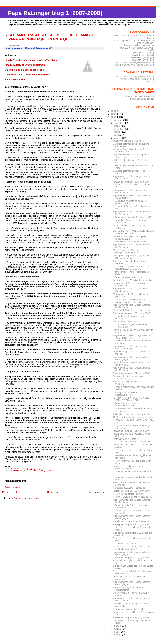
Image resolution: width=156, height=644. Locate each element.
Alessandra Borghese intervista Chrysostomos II (128, 589)
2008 (114, 114)
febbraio (118, 635)
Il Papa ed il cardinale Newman (128, 494)
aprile (117, 629)
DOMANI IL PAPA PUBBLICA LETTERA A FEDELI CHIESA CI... (133, 232)
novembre (119, 123)
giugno (117, 138)
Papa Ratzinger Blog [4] (142, 55)
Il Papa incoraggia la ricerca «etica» (130, 277)
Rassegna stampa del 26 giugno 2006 (132, 431)
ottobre (117, 126)
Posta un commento (14, 487)
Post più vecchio (96, 492)
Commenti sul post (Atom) (27, 498)
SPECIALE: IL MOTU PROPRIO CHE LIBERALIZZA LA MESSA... (131, 268)
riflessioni (51, 471)
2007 (114, 117)
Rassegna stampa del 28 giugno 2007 (132, 313)
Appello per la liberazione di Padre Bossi (133, 521)
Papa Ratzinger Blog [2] (142, 60)
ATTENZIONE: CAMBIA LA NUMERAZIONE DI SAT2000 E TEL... (133, 440)
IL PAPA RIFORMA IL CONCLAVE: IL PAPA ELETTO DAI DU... (131, 399)
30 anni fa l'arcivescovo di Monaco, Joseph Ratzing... (130, 377)
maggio (118, 626)
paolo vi (36, 471)
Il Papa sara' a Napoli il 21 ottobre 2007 (132, 217)
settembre (119, 129)
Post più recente (10, 492)
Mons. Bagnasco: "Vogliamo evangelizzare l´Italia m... (127, 251)
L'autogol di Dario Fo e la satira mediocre (133, 310)
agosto (117, 132)
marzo (117, 632)
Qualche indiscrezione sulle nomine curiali (133, 417)
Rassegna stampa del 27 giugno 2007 (132, 373)
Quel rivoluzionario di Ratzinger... (129, 141)
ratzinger (43, 471)
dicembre (118, 120)
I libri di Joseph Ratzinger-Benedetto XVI (134, 77)
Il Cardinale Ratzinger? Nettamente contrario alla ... (130, 326)
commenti (28, 471)
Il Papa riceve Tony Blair (125, 544)
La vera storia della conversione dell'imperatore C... (129, 467)
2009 (114, 111)
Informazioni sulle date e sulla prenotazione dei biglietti (139, 98)
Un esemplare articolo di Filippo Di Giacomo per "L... (130, 238)
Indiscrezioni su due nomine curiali (130, 242)
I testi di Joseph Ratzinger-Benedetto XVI (134, 62)
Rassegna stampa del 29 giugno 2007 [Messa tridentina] (132, 257)
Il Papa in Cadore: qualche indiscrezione (133, 497)
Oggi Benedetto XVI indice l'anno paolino (133, 280)
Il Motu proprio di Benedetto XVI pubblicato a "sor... (129, 394)
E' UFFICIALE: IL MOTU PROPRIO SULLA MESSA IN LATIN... (130, 301)
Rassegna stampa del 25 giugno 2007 (132, 491)
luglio (116, 135)
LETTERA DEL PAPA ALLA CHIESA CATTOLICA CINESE (131, 161)
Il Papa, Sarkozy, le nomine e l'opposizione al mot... (127, 404)
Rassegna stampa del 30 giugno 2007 (132, 182)
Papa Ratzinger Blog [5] (142, 53)
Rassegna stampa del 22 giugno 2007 (132, 617)
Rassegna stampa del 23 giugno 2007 (132, 557)
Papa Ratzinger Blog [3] (142, 57)
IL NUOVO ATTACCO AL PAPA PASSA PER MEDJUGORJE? (132, 548)
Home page (53, 492)
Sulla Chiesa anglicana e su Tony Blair (132, 414)
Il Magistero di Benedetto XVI (139, 45)
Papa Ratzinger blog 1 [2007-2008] (55, 13)
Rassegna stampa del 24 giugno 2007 (132, 524)
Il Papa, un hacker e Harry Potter (129, 609)
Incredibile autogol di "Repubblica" (130, 488)
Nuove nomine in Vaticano (126, 322)
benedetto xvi (18, 471)
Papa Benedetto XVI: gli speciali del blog (134, 65)
